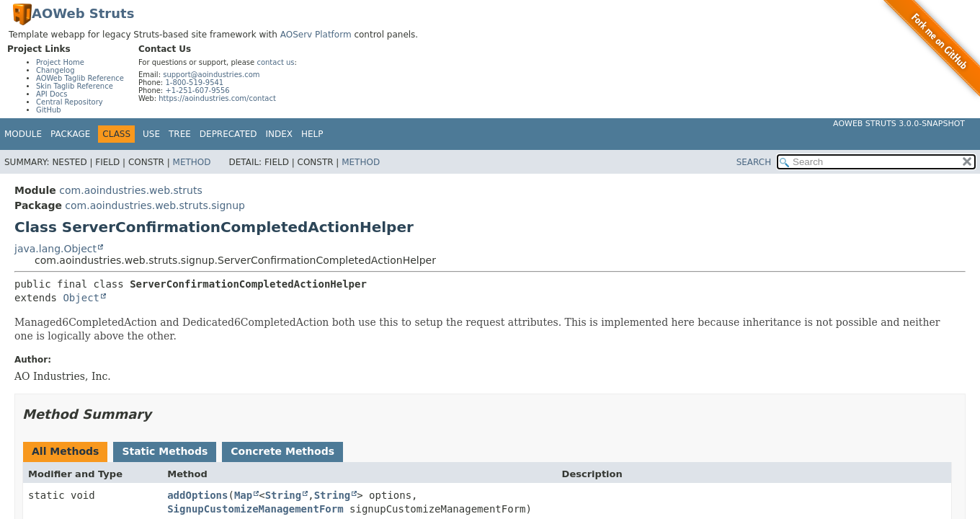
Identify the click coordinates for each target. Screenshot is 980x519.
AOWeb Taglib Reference (80, 78)
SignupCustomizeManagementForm (255, 509)
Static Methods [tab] (165, 451)
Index (280, 134)
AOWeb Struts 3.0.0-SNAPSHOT (899, 124)
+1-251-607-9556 (197, 90)
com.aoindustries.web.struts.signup (155, 205)
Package (70, 134)
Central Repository (70, 102)
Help (312, 134)
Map (243, 495)
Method (192, 162)
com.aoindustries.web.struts (130, 190)
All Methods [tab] (65, 451)
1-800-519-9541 (194, 83)
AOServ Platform (316, 35)
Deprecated (228, 134)
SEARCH (754, 162)
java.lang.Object (55, 249)
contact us (275, 62)
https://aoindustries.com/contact (217, 98)
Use (151, 134)
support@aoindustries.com (211, 75)
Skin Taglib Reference (75, 86)
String (284, 495)
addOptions (197, 495)
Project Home (60, 62)
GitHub (49, 110)
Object (81, 298)
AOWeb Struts (83, 13)
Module (23, 134)
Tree (180, 134)
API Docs (52, 94)
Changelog (55, 70)
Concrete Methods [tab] (282, 451)
